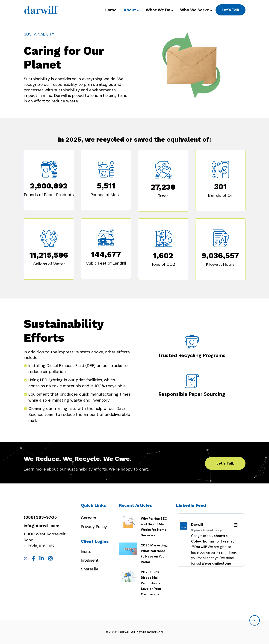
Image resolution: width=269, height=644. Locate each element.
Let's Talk (231, 10)
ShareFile (90, 569)
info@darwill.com (42, 526)
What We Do (159, 10)
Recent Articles (136, 505)
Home (111, 10)
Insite (86, 552)
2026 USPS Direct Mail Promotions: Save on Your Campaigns (151, 583)
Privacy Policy (94, 527)
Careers (89, 518)
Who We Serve (196, 10)
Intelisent (90, 560)
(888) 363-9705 (40, 517)
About (131, 10)
